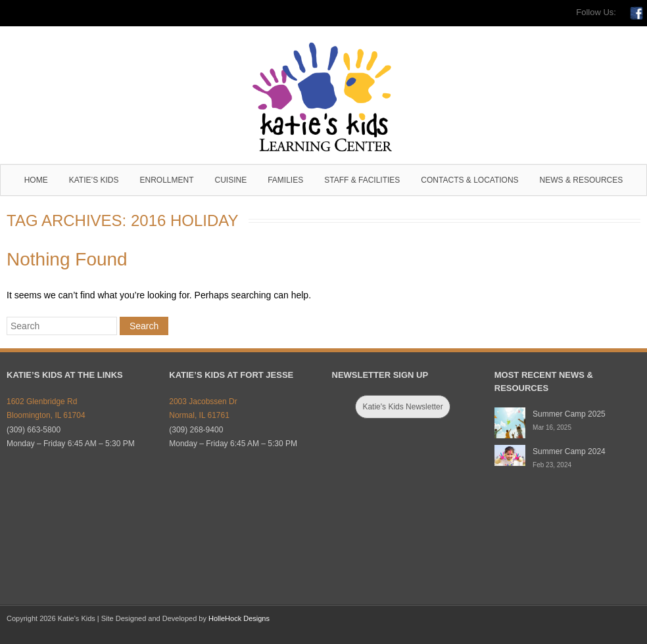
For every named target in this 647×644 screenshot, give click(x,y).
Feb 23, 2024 (552, 465)
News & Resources (582, 180)
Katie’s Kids (94, 180)
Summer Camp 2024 (569, 451)
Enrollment (166, 180)
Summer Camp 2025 (569, 414)
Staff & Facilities (362, 180)
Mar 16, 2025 (552, 427)
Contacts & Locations (469, 180)
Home (36, 180)
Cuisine (231, 180)
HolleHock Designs (239, 618)
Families (285, 180)
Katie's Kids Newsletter (402, 407)
